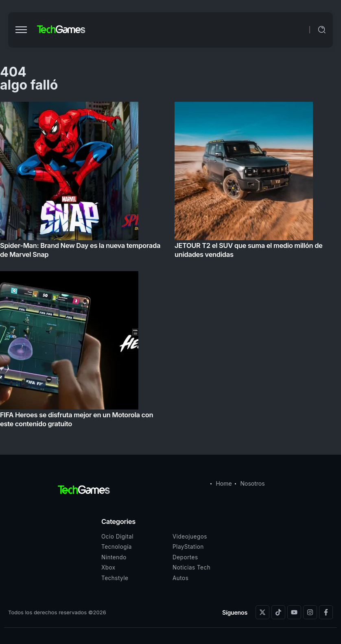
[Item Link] (170, 267)
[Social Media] (262, 612)
